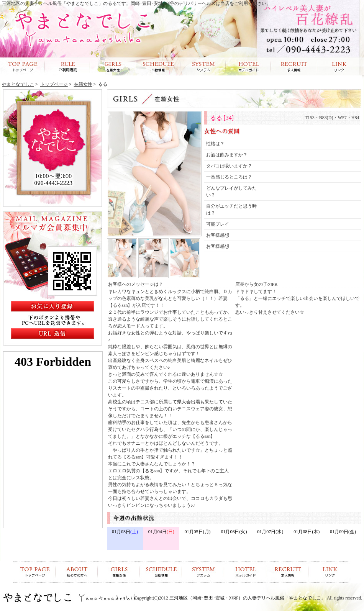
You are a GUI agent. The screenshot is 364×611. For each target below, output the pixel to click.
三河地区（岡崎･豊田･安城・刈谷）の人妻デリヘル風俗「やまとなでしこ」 (248, 598)
